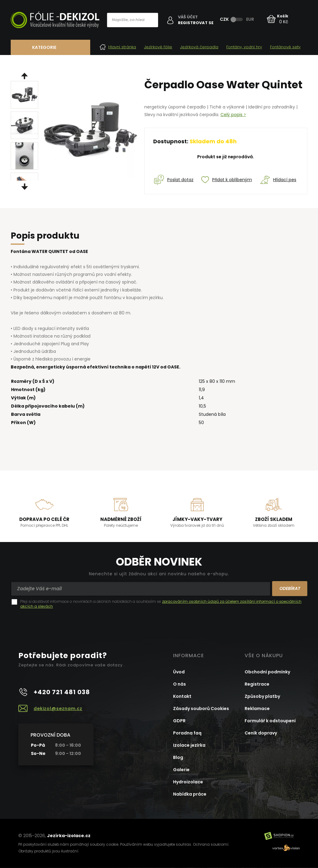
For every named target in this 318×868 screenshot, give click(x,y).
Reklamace (257, 709)
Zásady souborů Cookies (201, 709)
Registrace (257, 684)
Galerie (181, 770)
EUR (250, 19)
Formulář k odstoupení (270, 721)
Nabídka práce (190, 794)
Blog (178, 757)
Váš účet (188, 17)
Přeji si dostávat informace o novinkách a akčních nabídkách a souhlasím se (161, 604)
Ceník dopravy (261, 733)
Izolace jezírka (189, 745)
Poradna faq (187, 733)
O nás (179, 684)
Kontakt (182, 696)
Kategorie (44, 47)
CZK (224, 19)
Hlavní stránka (118, 47)
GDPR (179, 721)
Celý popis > (233, 115)
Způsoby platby (262, 696)
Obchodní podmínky (267, 672)
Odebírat (290, 588)
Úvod (179, 672)
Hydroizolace (188, 782)
